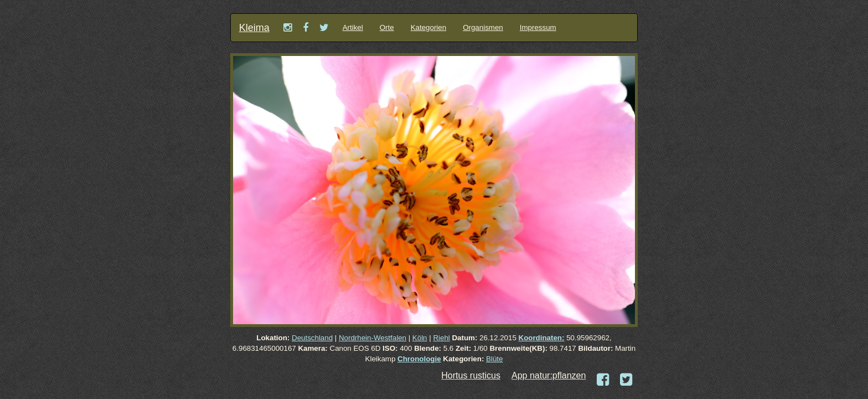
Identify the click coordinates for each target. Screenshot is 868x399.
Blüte (494, 359)
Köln (420, 338)
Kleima (254, 28)
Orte (387, 27)
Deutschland (312, 338)
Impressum (538, 27)
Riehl (441, 338)
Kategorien (428, 27)
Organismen (483, 27)
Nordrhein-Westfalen (373, 338)
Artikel (353, 27)
